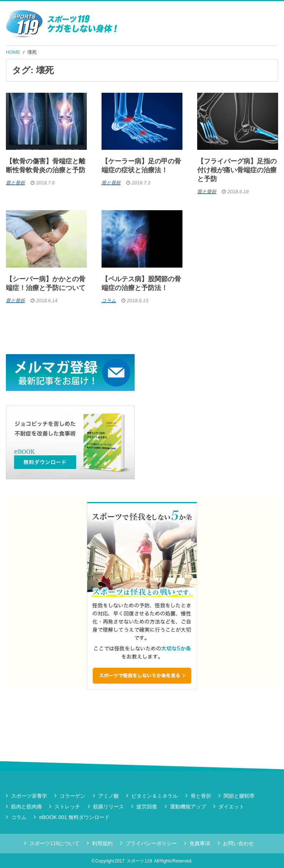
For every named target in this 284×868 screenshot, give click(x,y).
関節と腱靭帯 (239, 796)
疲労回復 (147, 807)
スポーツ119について (54, 843)
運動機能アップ (188, 807)
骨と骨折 (201, 796)
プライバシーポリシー (151, 843)
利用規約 (102, 843)
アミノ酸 (109, 796)
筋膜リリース (109, 807)
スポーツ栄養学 (29, 796)
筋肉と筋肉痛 (26, 807)
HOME (13, 52)
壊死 (32, 52)
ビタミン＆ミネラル (155, 796)
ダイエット (231, 807)
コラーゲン (72, 796)
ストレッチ (67, 807)
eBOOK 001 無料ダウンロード (74, 817)
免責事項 (200, 843)
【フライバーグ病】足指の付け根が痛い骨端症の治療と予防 (237, 170)
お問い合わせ (238, 843)
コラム (19, 817)
